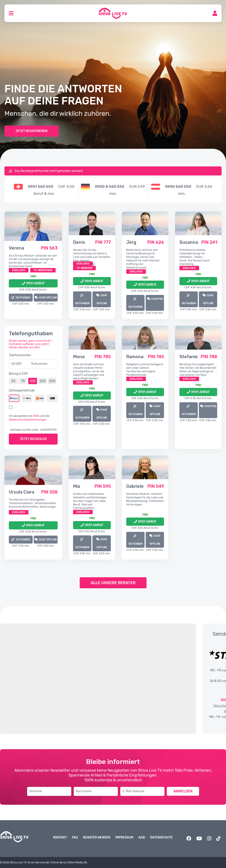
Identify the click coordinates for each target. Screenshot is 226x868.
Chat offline (48, 298)
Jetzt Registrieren (31, 131)
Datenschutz (161, 837)
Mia (77, 486)
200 (42, 381)
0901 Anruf (35, 283)
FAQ (75, 837)
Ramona (135, 357)
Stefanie (189, 357)
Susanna (189, 242)
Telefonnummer (20, 355)
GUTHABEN (23, 298)
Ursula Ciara (22, 492)
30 (13, 381)
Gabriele (135, 486)
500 (52, 381)
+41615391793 (48, 430)
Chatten (157, 299)
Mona (79, 357)
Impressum (124, 837)
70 (23, 381)
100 (33, 381)
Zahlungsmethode (22, 390)
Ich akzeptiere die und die (29, 418)
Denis (79, 242)
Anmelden (183, 791)
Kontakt (60, 837)
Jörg (131, 242)
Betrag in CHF (18, 374)
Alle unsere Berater (113, 583)
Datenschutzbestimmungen (28, 420)
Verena (16, 248)
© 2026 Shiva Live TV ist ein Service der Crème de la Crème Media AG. (44, 862)
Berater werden (97, 837)
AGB (36, 416)
